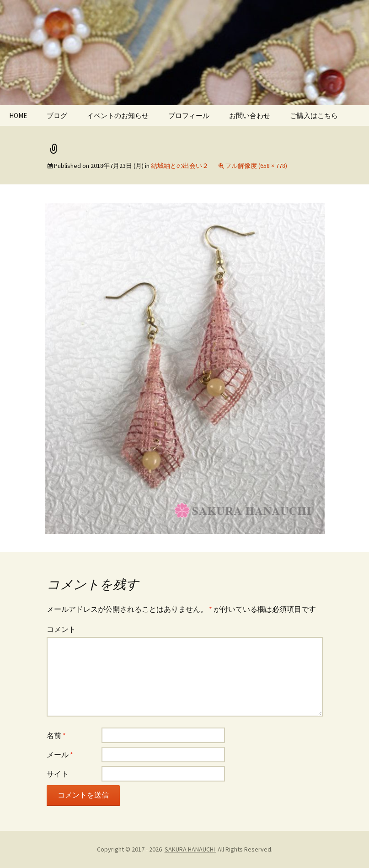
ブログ (57, 116)
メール (60, 755)
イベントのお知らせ (118, 116)
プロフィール (189, 116)
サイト (58, 774)
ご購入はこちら (314, 116)
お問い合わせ (250, 116)
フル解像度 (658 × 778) (256, 166)
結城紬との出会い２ (180, 166)
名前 (56, 735)
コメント (61, 629)
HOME (18, 116)
